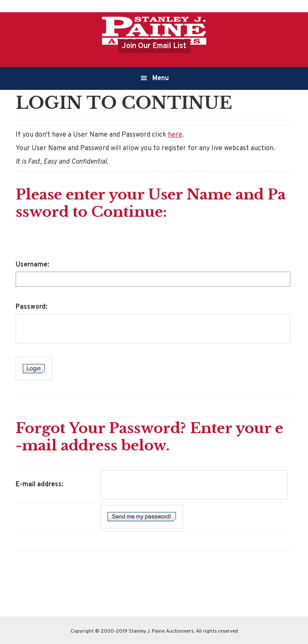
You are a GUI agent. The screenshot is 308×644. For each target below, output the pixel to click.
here (175, 135)
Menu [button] (161, 78)
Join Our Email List (154, 46)
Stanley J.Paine (154, 30)
